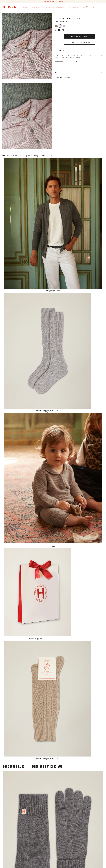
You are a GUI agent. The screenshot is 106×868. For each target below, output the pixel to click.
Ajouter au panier (79, 36)
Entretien (59, 72)
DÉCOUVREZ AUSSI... (16, 767)
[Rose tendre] (60, 26)
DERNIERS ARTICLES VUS (47, 767)
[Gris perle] (64, 26)
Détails (58, 67)
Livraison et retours (63, 78)
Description (60, 51)
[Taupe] (56, 26)
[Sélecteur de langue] (87, 7)
